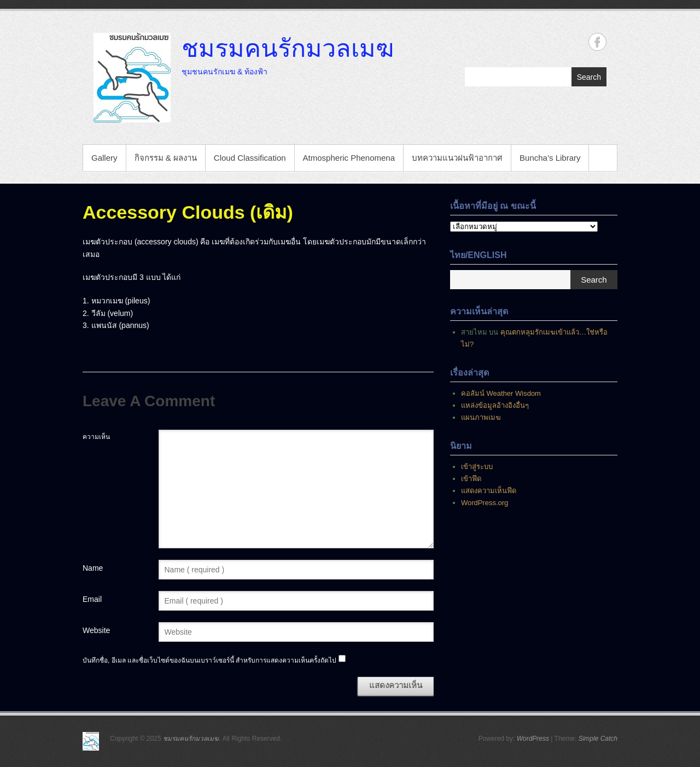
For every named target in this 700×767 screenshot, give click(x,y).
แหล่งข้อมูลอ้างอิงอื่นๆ (495, 405)
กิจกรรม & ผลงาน (166, 158)
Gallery (104, 158)
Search (589, 77)
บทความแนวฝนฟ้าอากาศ (457, 158)
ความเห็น (96, 437)
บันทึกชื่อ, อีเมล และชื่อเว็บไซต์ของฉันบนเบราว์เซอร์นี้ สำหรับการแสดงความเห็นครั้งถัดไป (209, 660)
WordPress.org (485, 503)
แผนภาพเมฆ (481, 417)
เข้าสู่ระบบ (477, 467)
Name (93, 568)
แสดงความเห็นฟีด (489, 491)
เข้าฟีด (471, 479)
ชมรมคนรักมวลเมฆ (288, 48)
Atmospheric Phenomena (349, 158)
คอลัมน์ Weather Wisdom (501, 393)
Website (96, 630)
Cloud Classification (250, 158)
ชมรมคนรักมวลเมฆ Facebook (597, 42)
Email (92, 599)
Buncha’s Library (550, 158)
